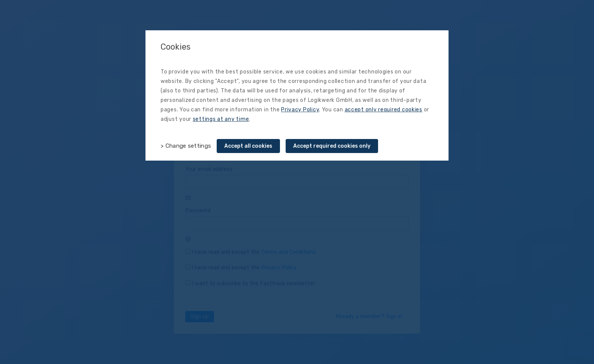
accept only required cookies (384, 110)
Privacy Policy (300, 110)
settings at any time (221, 119)
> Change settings (186, 146)
